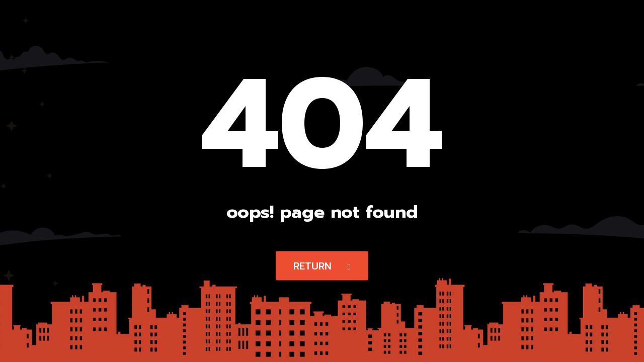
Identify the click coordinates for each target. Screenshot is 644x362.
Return (322, 266)
